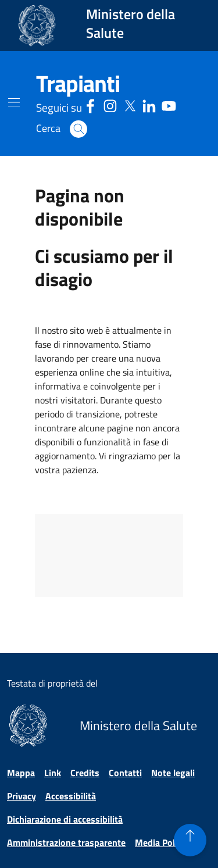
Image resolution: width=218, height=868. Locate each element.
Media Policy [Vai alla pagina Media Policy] (160, 842)
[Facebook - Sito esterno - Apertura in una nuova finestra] (90, 104)
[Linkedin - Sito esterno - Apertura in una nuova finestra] (149, 104)
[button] (78, 129)
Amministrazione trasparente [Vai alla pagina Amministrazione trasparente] (66, 842)
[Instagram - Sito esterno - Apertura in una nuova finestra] (110, 104)
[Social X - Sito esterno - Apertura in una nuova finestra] (130, 104)
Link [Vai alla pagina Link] (53, 773)
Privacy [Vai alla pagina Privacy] (22, 796)
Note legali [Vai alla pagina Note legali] (173, 773)
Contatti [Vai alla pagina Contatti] (125, 773)
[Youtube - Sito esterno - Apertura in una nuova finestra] (169, 104)
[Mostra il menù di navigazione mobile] (14, 102)
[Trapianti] (78, 84)
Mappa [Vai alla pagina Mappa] (21, 773)
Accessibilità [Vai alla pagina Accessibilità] (71, 796)
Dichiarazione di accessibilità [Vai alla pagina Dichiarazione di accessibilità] (65, 819)
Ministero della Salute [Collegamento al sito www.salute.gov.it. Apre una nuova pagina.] (131, 23)
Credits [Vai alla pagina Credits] (85, 773)
